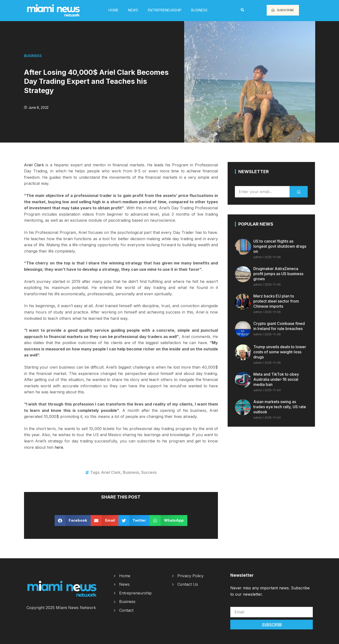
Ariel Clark (34, 165)
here (59, 447)
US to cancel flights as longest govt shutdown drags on (280, 246)
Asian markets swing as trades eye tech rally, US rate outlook (280, 407)
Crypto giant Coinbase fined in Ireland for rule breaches (279, 326)
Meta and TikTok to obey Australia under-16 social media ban (276, 379)
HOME (113, 10)
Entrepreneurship (165, 10)
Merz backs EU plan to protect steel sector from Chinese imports (276, 301)
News (133, 10)
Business (199, 10)
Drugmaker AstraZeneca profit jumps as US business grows (278, 274)
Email (235, 604)
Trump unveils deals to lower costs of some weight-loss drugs (280, 352)
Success (149, 472)
